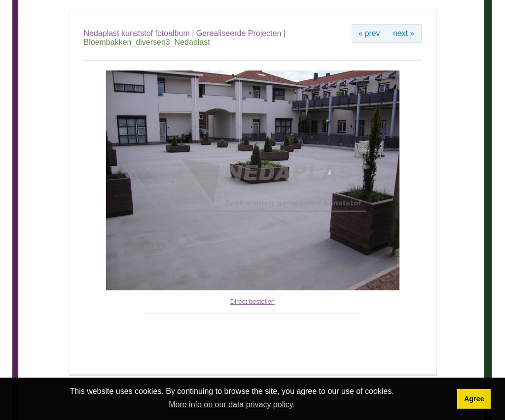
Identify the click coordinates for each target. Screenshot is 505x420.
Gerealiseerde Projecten (239, 33)
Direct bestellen (252, 301)
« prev (369, 33)
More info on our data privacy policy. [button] (232, 404)
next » (404, 33)
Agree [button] (474, 399)
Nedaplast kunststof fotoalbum (137, 33)
